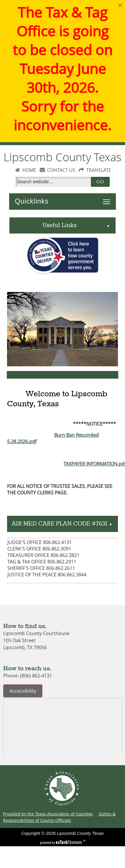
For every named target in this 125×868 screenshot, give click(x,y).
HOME (29, 170)
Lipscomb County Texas (62, 157)
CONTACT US (61, 170)
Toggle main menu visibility (108, 199)
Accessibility (23, 691)
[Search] (54, 182)
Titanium (69, 842)
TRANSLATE (99, 170)
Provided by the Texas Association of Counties (48, 814)
